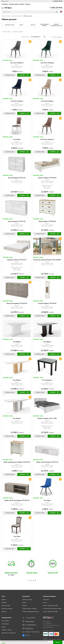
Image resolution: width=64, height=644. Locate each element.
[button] (29, 580)
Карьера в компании (7, 609)
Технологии (46, 600)
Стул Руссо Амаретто (47, 139)
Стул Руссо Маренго (17, 63)
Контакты (28, 4)
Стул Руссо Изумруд (47, 63)
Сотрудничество (6, 618)
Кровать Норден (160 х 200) (47, 418)
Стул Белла (17, 139)
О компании (5, 4)
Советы (45, 603)
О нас (3, 596)
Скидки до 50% (53, 573)
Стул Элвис (47, 500)
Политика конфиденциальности (56, 25)
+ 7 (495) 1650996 (30, 618)
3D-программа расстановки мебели (52, 609)
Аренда (4, 627)
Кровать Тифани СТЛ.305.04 (47, 178)
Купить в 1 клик (10, 75)
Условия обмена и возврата (44, 25)
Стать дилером (5, 621)
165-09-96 (56, 8)
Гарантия (32, 25)
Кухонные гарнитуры (18, 32)
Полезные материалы (49, 596)
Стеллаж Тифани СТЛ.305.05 (47, 303)
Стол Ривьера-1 (47, 380)
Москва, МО (5, 1)
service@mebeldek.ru (31, 625)
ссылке (3, 643)
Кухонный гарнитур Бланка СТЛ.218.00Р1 (47, 260)
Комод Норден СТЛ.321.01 (17, 178)
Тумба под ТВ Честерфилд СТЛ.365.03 (17, 500)
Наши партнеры (6, 606)
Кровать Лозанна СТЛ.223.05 (17, 260)
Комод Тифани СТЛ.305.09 (47, 221)
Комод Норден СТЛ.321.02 (17, 221)
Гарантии (22, 4)
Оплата (20, 25)
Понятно (58, 642)
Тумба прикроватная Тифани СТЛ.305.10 (17, 462)
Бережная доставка (11, 573)
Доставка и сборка (14, 4)
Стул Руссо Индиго (17, 101)
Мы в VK (28, 635)
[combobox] (36, 37)
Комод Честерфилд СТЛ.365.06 (17, 303)
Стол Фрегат (17, 342)
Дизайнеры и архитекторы (9, 633)
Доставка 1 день (6, 32)
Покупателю (26, 596)
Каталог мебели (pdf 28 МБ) (50, 606)
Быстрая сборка (32, 573)
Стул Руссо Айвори (47, 101)
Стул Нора (17, 536)
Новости (4, 600)
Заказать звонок (58, 1)
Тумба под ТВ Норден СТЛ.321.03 (47, 462)
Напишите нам (29, 628)
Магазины (4, 603)
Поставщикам (5, 624)
